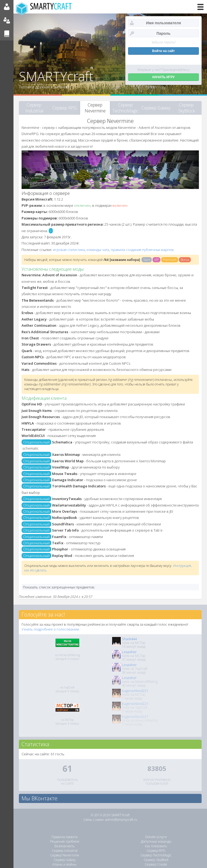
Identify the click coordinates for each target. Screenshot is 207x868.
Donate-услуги (156, 837)
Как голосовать (156, 846)
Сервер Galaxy (156, 108)
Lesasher (129, 652)
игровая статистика (69, 250)
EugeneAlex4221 (135, 691)
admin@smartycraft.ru (121, 820)
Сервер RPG (65, 108)
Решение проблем (65, 841)
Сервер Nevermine (95, 108)
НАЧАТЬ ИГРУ (163, 77)
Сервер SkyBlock (187, 108)
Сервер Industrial (34, 108)
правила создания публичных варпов (142, 250)
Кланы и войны (65, 864)
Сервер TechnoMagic (125, 108)
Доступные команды (156, 841)
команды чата (98, 250)
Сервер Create (156, 864)
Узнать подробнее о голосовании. (51, 629)
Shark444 (129, 639)
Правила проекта (65, 837)
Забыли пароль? (164, 42)
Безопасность (65, 846)
